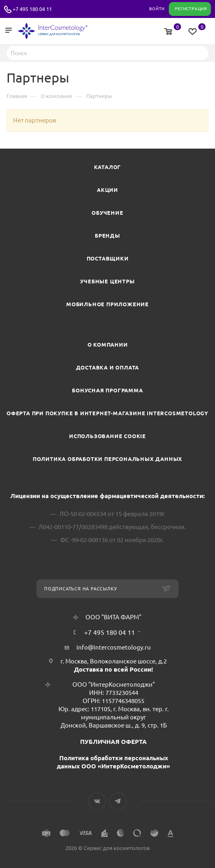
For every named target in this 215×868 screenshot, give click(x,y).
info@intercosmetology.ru (114, 647)
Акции (107, 190)
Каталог (108, 167)
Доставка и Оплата (108, 367)
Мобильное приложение (107, 304)
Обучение (107, 213)
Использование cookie (107, 436)
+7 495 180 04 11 (32, 9)
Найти (200, 53)
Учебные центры (107, 281)
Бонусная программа (107, 390)
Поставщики (108, 258)
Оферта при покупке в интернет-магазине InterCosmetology (107, 413)
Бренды (107, 236)
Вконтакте (97, 801)
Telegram (118, 801)
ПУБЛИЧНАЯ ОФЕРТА (113, 742)
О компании (108, 345)
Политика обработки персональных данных (107, 459)
